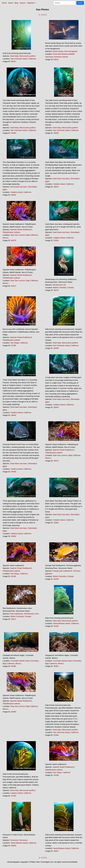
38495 (56, 133)
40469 (14, 712)
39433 (56, 187)
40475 (14, 240)
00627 (14, 61)
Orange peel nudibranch (62, 571)
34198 (56, 775)
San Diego (15, 343)
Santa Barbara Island (61, 623)
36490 (14, 666)
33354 (56, 240)
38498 (56, 348)
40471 (14, 286)
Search (23, 3)
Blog (16, 3)
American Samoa (61, 57)
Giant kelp (14, 56)
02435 (56, 626)
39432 (14, 195)
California (32, 59)
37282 (14, 796)
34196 (14, 576)
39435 (56, 407)
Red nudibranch (17, 614)
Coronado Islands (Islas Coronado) (25, 661)
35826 (14, 846)
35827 (56, 851)
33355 (14, 536)
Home (4, 3)
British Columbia (60, 288)
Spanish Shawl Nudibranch (21, 230)
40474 (56, 461)
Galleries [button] (31, 3)
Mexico (6, 238)
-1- (39, 15)
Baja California (32, 235)
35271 (14, 619)
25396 (56, 735)
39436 (14, 472)
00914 (56, 59)
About (11, 3)
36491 (56, 666)
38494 (14, 133)
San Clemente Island (19, 59)
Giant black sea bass (19, 187)
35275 (56, 290)
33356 (56, 523)
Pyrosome (14, 840)
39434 (14, 415)
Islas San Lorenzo (18, 235)
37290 (14, 345)
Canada (70, 288)
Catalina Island (17, 192)
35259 (56, 579)
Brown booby (58, 51)
